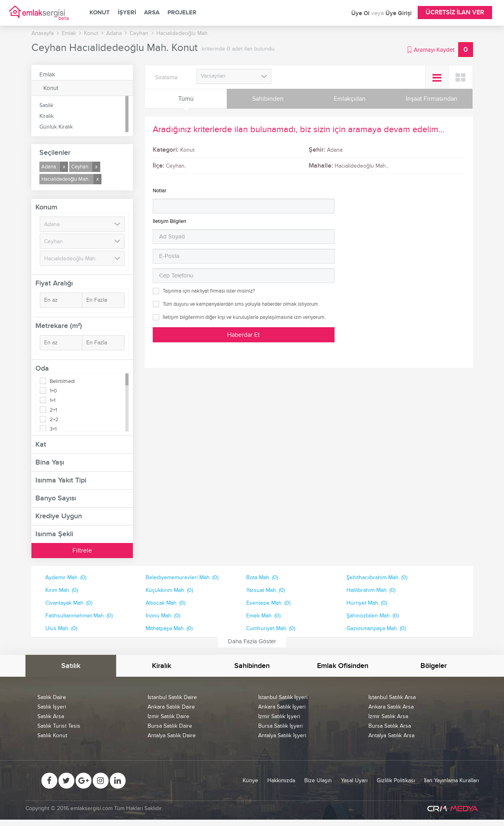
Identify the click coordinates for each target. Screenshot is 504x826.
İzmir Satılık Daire (168, 716)
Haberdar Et (243, 335)
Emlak (47, 74)
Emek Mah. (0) (263, 616)
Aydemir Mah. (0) (66, 577)
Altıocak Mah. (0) (165, 603)
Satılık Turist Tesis (59, 726)
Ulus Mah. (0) (61, 628)
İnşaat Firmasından (432, 99)
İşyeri (127, 13)
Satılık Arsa (51, 716)
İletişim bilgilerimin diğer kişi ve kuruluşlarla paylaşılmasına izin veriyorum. (244, 317)
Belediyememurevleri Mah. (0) (182, 577)
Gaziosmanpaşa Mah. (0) (376, 628)
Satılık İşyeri (52, 707)
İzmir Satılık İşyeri (279, 716)
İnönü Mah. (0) (163, 616)
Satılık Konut (52, 735)
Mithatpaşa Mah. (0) (169, 628)
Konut (100, 13)
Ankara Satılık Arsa (391, 707)
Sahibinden (268, 99)
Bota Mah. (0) (262, 577)
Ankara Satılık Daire (171, 707)
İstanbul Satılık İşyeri (283, 697)
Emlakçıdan (350, 99)
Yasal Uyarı (354, 780)
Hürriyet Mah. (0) (367, 603)
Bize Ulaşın (318, 780)
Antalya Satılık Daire (172, 735)
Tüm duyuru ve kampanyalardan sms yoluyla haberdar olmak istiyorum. (241, 304)
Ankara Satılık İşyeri (282, 707)
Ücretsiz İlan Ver (455, 13)
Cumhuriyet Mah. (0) (271, 628)
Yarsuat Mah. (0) (266, 590)
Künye (250, 780)
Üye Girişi (399, 13)
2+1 (53, 410)
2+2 (54, 420)
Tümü (186, 99)
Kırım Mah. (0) (62, 590)
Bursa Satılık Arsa (390, 726)
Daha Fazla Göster (252, 641)
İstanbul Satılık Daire (172, 697)
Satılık (46, 105)
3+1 (53, 429)
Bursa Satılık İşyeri (280, 726)
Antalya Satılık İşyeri (282, 735)
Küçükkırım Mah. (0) (169, 590)
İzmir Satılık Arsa (388, 716)
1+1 (53, 400)
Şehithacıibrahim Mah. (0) (377, 577)
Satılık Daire (52, 697)
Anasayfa (43, 33)
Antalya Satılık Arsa (391, 735)
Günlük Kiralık (56, 127)
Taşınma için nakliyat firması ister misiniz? (209, 291)
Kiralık (47, 116)
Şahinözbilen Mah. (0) (373, 616)
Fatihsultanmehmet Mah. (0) (79, 616)
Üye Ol (361, 13)
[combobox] (234, 76)
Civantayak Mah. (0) (69, 603)
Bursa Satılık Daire (170, 726)
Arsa (152, 13)
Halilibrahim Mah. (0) (371, 590)
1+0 (53, 391)
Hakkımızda (281, 780)
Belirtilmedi (62, 381)
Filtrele (82, 551)
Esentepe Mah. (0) (268, 603)
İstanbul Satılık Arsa (392, 697)
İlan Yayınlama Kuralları (451, 780)
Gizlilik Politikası (396, 780)
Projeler (182, 13)
